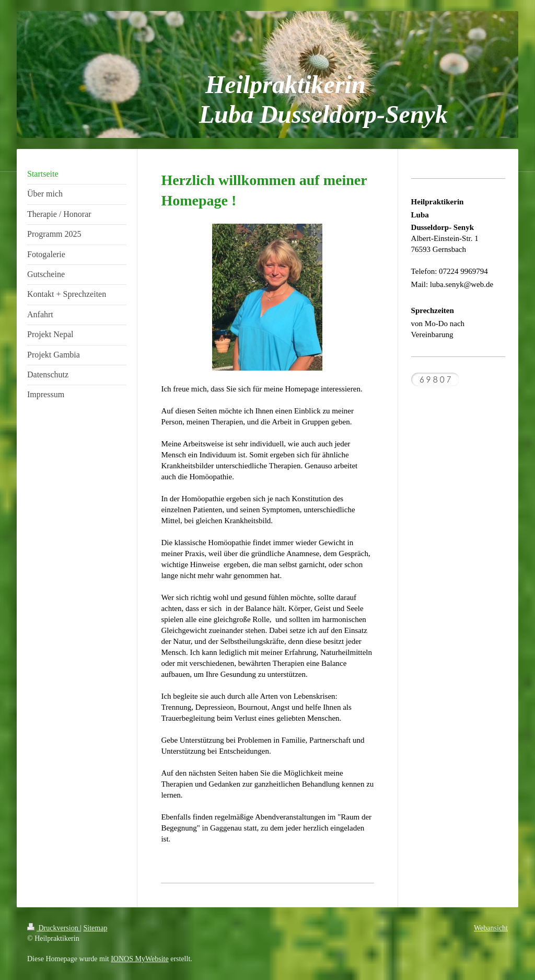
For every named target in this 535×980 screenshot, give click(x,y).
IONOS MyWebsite (139, 959)
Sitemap (96, 928)
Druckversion (54, 928)
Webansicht (491, 928)
